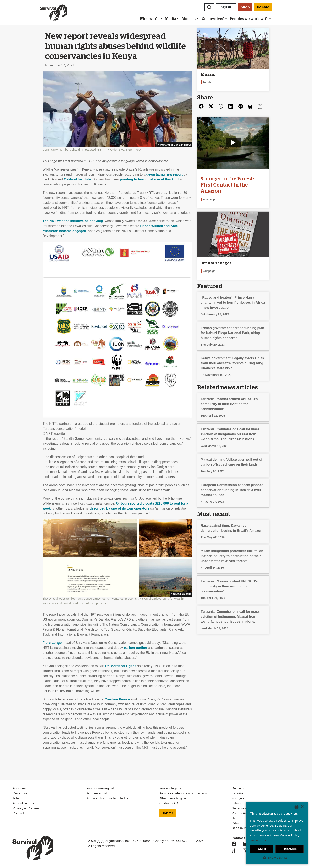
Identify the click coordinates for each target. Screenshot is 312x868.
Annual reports (23, 803)
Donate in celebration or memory (183, 793)
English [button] (225, 7)
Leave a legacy (170, 788)
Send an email (96, 793)
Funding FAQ (168, 803)
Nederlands (240, 808)
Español (238, 793)
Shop (245, 7)
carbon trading (136, 648)
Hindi (235, 818)
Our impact (21, 793)
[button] (209, 7)
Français (238, 798)
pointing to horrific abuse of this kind (149, 179)
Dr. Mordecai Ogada (121, 666)
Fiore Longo (52, 643)
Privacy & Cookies (26, 808)
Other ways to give (172, 798)
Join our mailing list (100, 788)
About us (189, 19)
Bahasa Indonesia (245, 828)
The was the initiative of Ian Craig (73, 221)
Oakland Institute (77, 179)
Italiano (237, 803)
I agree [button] (262, 849)
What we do (150, 19)
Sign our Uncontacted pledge (107, 798)
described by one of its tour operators (120, 508)
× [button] (302, 807)
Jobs (16, 798)
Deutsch (238, 788)
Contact (18, 813)
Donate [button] (263, 7)
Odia (235, 823)
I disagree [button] (289, 849)
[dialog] (277, 833)
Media (171, 19)
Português (239, 813)
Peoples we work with (249, 19)
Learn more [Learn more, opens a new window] (258, 840)
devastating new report (165, 174)
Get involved (213, 19)
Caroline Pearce (117, 699)
